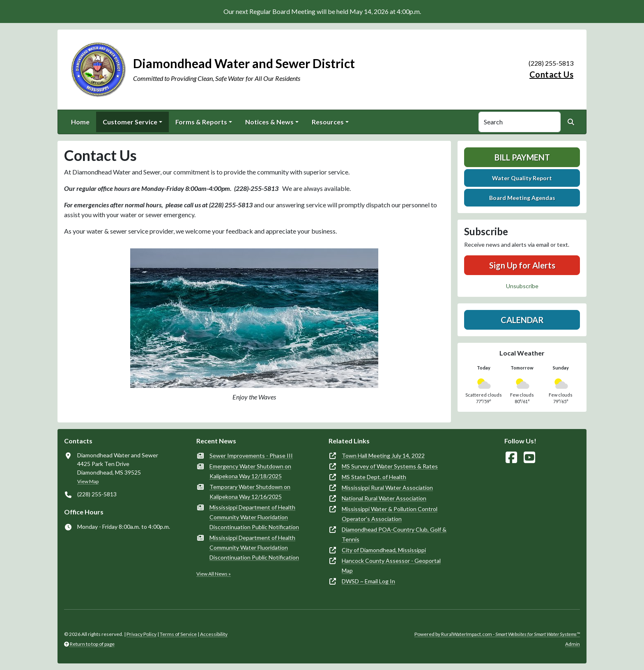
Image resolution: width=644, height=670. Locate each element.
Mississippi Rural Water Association (387, 488)
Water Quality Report (522, 178)
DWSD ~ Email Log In (368, 581)
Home (80, 122)
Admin (573, 644)
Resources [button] (328, 122)
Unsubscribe (522, 286)
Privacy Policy (141, 634)
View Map (88, 481)
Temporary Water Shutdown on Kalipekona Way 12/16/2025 (250, 492)
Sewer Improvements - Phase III (251, 455)
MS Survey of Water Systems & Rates (390, 466)
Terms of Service (178, 634)
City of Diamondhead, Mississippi (384, 550)
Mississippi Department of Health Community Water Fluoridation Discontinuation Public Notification (254, 517)
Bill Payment (522, 157)
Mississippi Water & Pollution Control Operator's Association (390, 514)
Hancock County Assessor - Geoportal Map (391, 566)
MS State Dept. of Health (374, 477)
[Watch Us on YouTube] (529, 458)
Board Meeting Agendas (522, 198)
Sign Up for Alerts (522, 265)
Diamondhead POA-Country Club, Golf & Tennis (394, 534)
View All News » (214, 574)
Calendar (522, 320)
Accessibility (214, 634)
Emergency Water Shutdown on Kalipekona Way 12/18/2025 (250, 471)
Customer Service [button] (130, 122)
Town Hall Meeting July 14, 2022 (383, 455)
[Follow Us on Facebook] (511, 458)
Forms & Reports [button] (201, 122)
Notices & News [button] (269, 122)
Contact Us (551, 74)
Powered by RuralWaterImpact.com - (497, 634)
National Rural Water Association (384, 498)
